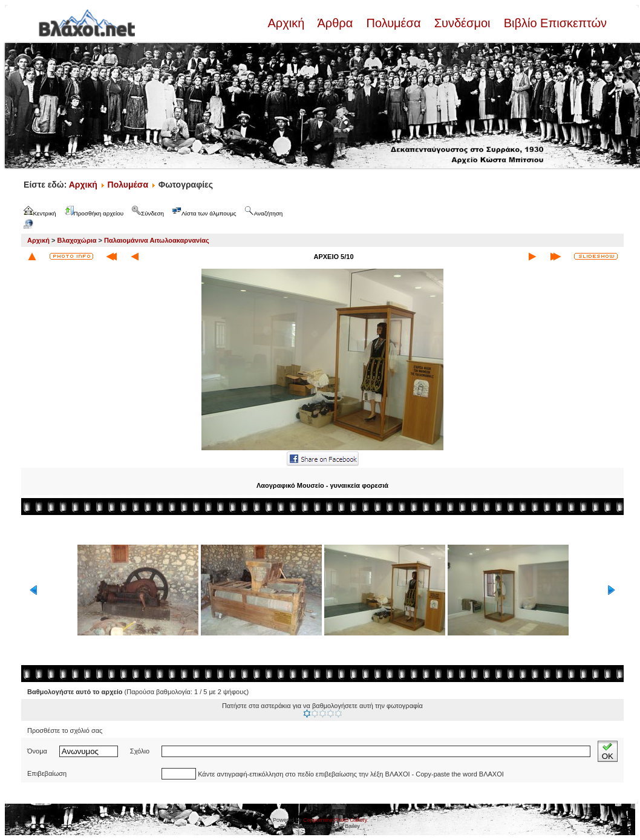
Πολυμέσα (393, 23)
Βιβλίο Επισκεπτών (553, 23)
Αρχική (287, 23)
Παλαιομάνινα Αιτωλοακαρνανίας (157, 240)
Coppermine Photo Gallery (335, 820)
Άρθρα (335, 23)
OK (608, 751)
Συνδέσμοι (462, 23)
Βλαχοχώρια (77, 240)
